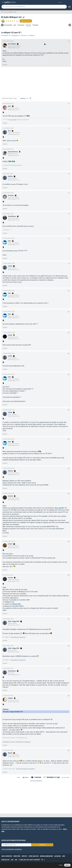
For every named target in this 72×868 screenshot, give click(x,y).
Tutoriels (35, 25)
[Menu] (69, 7)
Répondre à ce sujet (53, 777)
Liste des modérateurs (36, 781)
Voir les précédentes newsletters (12, 849)
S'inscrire (38, 777)
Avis (15, 25)
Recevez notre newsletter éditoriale (14, 840)
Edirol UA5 (16, 604)
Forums (28, 25)
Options (27, 777)
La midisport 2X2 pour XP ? (11, 32)
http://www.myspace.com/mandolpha (25, 769)
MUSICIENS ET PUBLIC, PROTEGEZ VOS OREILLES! (17, 742)
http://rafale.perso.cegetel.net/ (18, 637)
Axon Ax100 (59, 508)
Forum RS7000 (13, 120)
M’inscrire (42, 845)
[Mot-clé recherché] (34, 7)
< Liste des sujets (66, 777)
